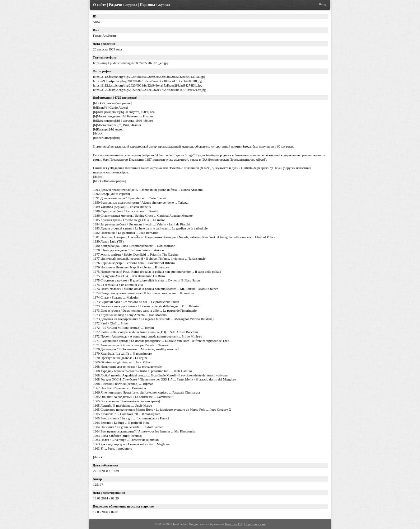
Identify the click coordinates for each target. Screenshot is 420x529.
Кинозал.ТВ (233, 524)
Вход (322, 4)
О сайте (100, 5)
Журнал (131, 5)
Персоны (147, 5)
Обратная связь (255, 524)
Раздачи (116, 5)
